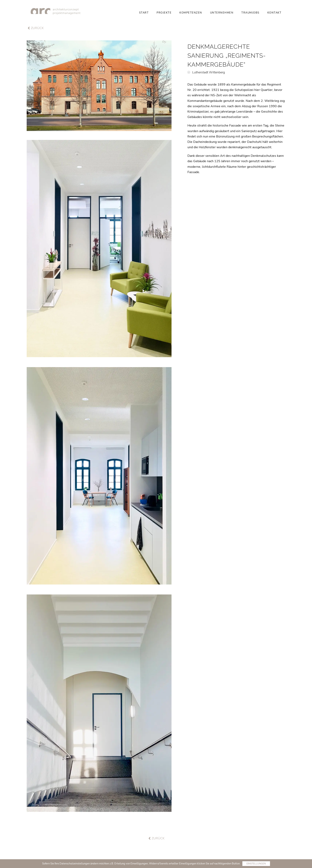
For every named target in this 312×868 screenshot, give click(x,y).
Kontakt (274, 13)
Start (144, 13)
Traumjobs (250, 13)
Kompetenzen (191, 13)
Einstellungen (256, 864)
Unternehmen (222, 13)
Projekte (164, 13)
